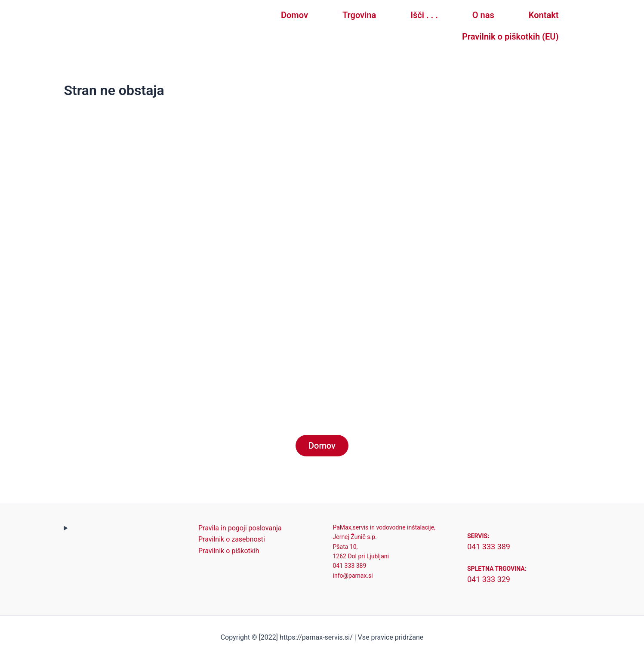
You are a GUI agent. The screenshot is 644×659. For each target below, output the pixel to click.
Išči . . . (424, 15)
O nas (483, 15)
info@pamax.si (353, 576)
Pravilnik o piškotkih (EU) (510, 37)
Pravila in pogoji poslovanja (240, 528)
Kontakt (544, 15)
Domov (294, 15)
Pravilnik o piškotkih (229, 551)
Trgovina (359, 15)
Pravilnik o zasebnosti (232, 539)
